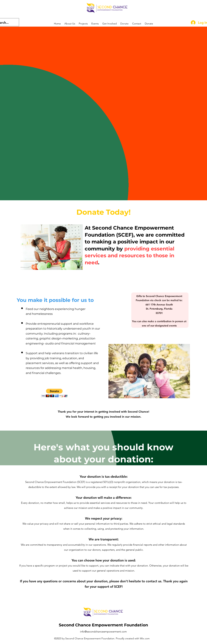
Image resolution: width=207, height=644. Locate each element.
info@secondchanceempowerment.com (103, 632)
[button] (54, 393)
